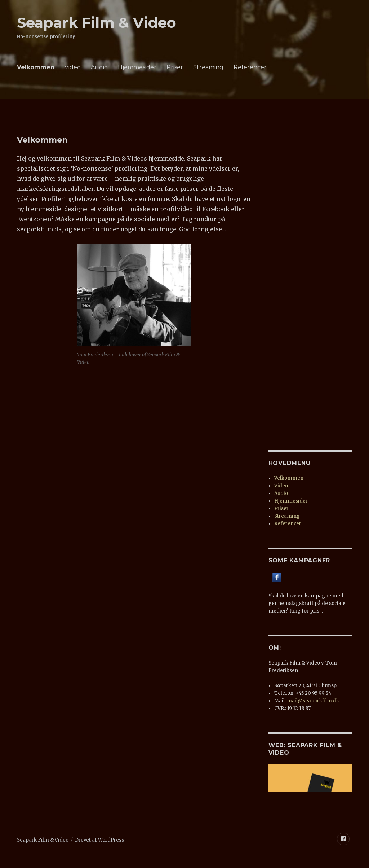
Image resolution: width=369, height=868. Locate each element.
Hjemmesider (137, 67)
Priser (175, 67)
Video (73, 67)
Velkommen (36, 67)
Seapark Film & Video (97, 23)
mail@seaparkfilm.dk (313, 701)
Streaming (208, 67)
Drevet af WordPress (99, 840)
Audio (99, 67)
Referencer (250, 67)
